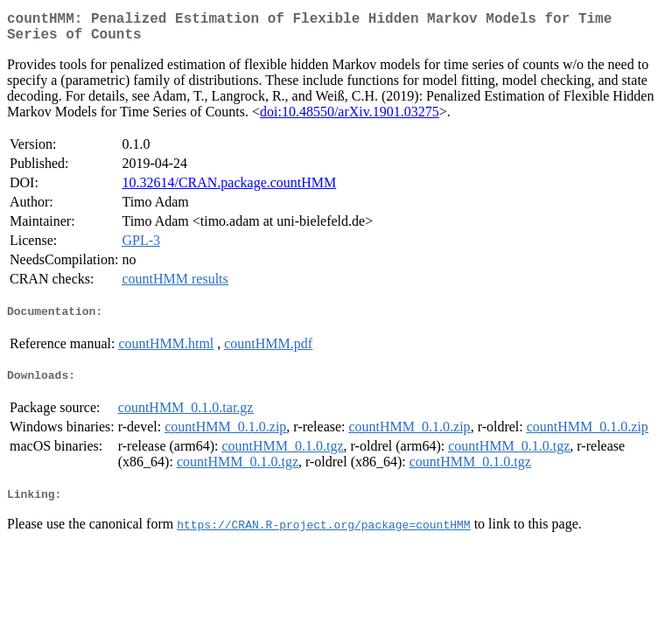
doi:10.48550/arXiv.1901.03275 (350, 119)
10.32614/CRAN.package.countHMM (229, 189)
